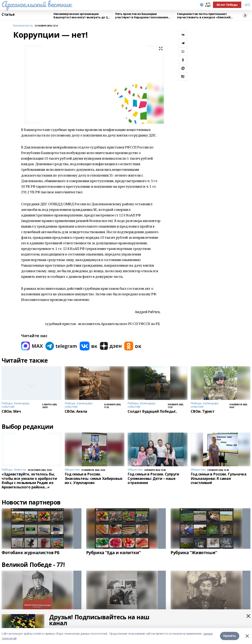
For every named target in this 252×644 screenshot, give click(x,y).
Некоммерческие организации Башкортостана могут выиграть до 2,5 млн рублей (82, 16)
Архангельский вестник (36, 4)
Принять (230, 636)
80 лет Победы (227, 5)
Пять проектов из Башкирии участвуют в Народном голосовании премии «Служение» (142, 16)
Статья (8, 15)
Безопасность (23, 26)
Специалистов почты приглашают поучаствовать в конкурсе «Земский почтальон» (204, 16)
